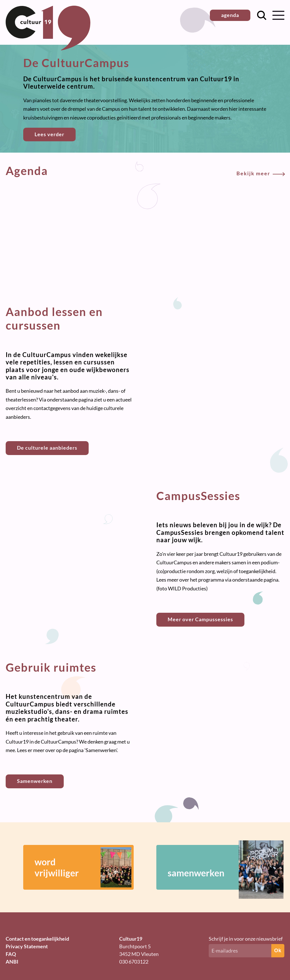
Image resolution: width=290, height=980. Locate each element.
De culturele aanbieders (47, 448)
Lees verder (49, 134)
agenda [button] (230, 15)
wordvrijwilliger (83, 867)
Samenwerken (35, 781)
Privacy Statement (27, 946)
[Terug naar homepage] (48, 48)
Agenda (145, 171)
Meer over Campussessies (200, 619)
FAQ (11, 954)
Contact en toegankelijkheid (37, 939)
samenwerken (217, 867)
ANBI (12, 962)
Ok (278, 951)
